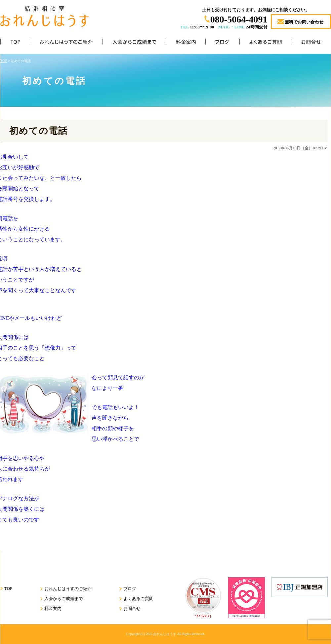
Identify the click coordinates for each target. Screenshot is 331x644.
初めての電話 (39, 131)
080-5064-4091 (239, 19)
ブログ (222, 43)
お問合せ (311, 43)
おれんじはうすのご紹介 (66, 43)
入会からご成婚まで (134, 43)
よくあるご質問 (266, 43)
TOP (15, 43)
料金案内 (186, 43)
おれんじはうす (165, 634)
